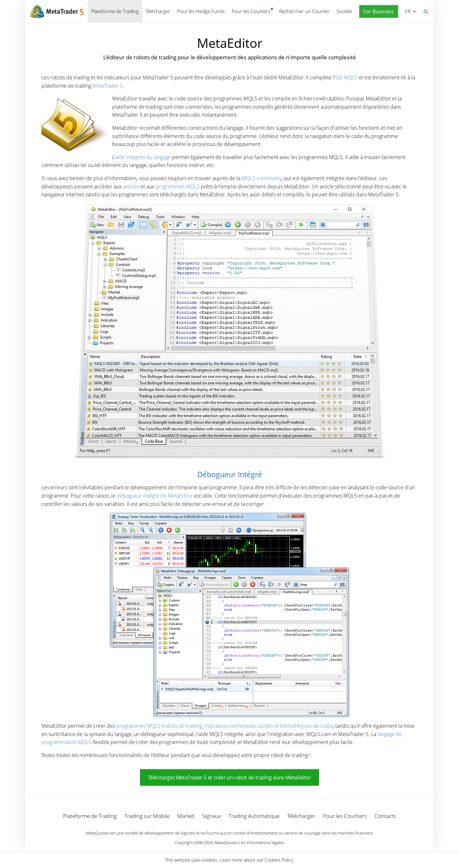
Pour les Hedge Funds (201, 11)
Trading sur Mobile (147, 816)
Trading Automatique (254, 816)
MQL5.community (262, 178)
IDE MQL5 (346, 77)
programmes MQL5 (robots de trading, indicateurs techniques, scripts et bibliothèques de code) (225, 726)
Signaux (211, 816)
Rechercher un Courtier (304, 11)
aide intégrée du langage (143, 157)
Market (186, 816)
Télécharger (158, 11)
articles (131, 186)
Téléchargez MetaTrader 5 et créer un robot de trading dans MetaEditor (229, 777)
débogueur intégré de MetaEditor (155, 496)
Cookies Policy (279, 860)
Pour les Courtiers (251, 11)
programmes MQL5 (178, 186)
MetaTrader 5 (108, 86)
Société (344, 11)
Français (407, 11)
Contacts (385, 816)
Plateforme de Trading (115, 11)
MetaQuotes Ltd (230, 842)
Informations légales (266, 842)
